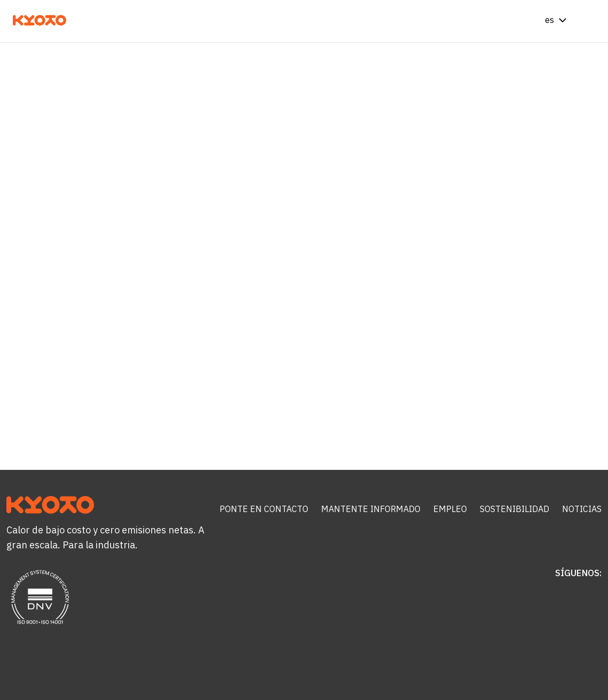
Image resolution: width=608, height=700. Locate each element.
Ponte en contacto (264, 509)
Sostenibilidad (515, 509)
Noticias (582, 509)
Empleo (450, 509)
